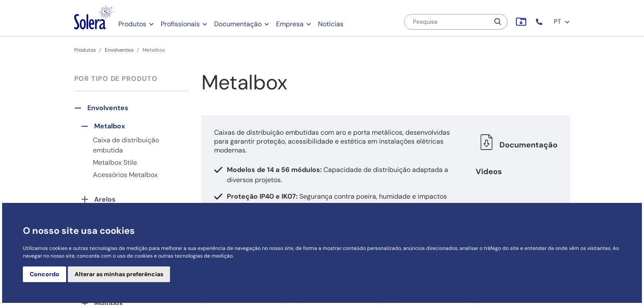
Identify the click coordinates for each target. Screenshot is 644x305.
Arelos (105, 199)
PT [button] (562, 22)
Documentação (238, 24)
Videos (489, 172)
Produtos (132, 24)
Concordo (45, 274)
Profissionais (180, 24)
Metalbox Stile (115, 162)
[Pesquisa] (447, 22)
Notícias (331, 24)
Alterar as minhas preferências (119, 274)
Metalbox (110, 126)
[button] (540, 22)
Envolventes (119, 50)
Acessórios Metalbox (125, 175)
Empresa (290, 24)
